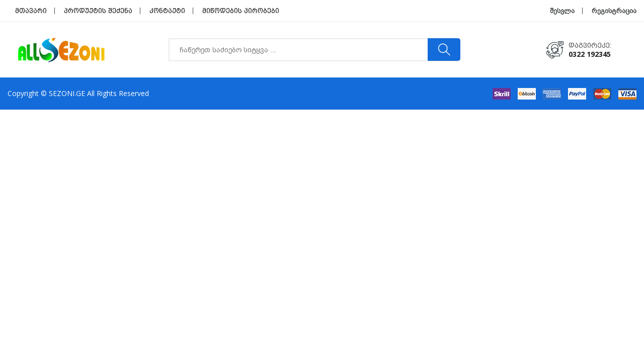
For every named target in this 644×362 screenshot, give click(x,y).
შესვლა (562, 11)
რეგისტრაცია (614, 11)
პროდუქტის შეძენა (98, 11)
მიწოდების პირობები (241, 11)
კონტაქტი (167, 11)
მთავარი (31, 11)
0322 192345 (590, 54)
